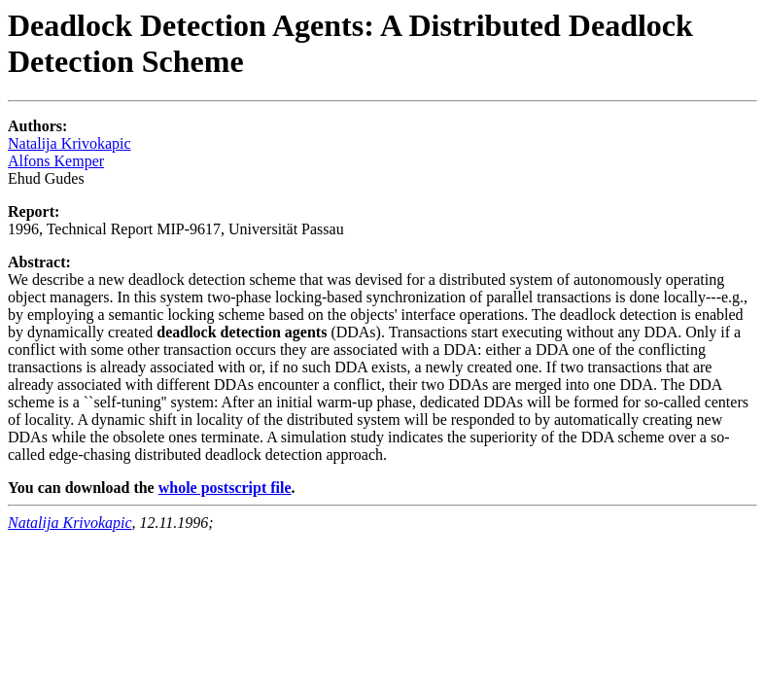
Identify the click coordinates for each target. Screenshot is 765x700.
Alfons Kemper (56, 161)
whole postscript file (225, 488)
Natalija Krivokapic (70, 143)
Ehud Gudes (46, 178)
